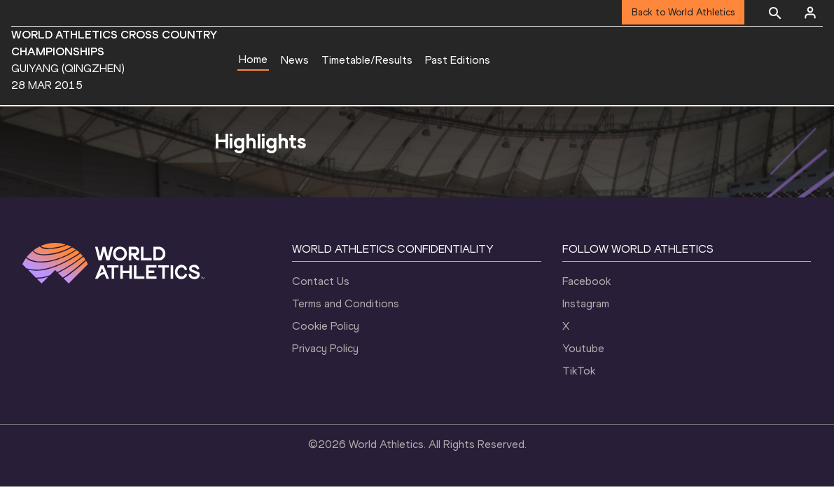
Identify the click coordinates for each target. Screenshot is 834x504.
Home (253, 59)
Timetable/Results (367, 60)
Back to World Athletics (683, 12)
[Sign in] (810, 13)
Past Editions (458, 60)
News (295, 60)
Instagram (586, 303)
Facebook (586, 281)
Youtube (583, 348)
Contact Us (321, 281)
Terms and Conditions (346, 303)
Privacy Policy (325, 348)
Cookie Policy (326, 326)
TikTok (579, 371)
